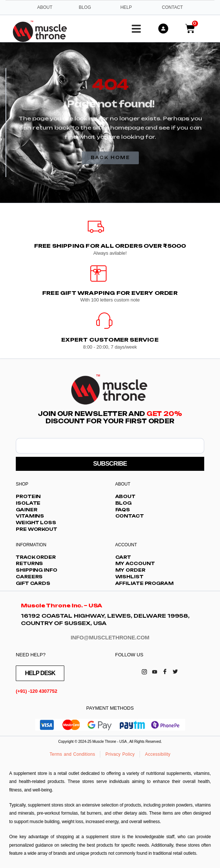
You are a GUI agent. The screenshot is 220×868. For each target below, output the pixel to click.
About (45, 7)
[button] (136, 29)
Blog (85, 7)
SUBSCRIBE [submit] (110, 464)
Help (126, 7)
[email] (110, 446)
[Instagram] (144, 671)
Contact (172, 7)
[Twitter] (175, 672)
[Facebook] (165, 672)
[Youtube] (155, 671)
